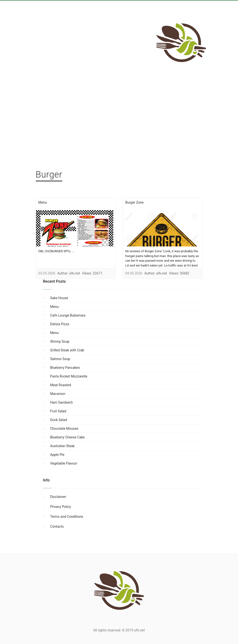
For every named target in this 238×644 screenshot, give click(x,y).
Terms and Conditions (67, 517)
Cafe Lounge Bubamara (68, 315)
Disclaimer (58, 497)
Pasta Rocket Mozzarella (69, 376)
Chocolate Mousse (64, 429)
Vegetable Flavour (64, 463)
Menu (43, 202)
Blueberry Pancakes (65, 368)
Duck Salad (59, 420)
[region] (119, 128)
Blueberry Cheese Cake (68, 437)
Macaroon (58, 394)
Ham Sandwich (62, 402)
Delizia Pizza (60, 324)
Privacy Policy (61, 507)
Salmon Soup (60, 359)
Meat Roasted (61, 385)
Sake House (59, 298)
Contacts (57, 526)
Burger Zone (135, 202)
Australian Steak (62, 446)
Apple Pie (57, 455)
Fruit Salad (58, 411)
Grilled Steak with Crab (67, 350)
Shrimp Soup (60, 341)
